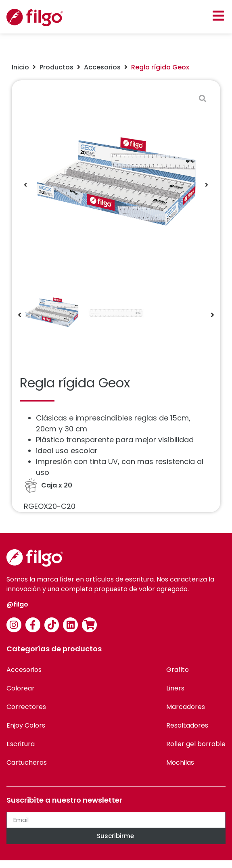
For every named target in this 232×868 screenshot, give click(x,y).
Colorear (21, 688)
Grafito (178, 670)
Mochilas (180, 762)
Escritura (21, 744)
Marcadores (186, 707)
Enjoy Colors (26, 725)
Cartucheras (27, 762)
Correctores (26, 707)
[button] (218, 16)
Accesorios (102, 67)
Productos (56, 67)
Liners (175, 688)
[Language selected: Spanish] (212, 861)
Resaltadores (187, 725)
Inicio (20, 67)
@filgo (17, 604)
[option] (212, 862)
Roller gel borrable (196, 744)
